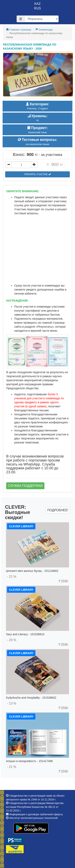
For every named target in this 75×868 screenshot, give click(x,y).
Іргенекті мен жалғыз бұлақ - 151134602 (32, 571)
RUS (38, 8)
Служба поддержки (25, 486)
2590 (63, 581)
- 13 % (12, 703)
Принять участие (37, 174)
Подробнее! (58, 510)
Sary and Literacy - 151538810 (25, 634)
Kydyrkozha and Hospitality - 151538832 (31, 698)
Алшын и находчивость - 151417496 (29, 761)
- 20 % (12, 640)
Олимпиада (44, 30)
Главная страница (19, 30)
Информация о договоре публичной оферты (36, 814)
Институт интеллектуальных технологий (34, 818)
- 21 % (12, 577)
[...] (21, 165)
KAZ (37, 4)
